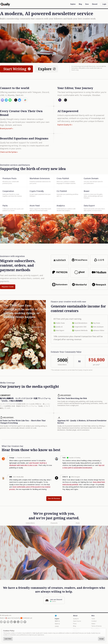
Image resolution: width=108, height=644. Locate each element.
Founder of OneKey (75, 458)
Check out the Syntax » (9, 152)
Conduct (94, 621)
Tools (93, 619)
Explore (47, 69)
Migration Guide (8, 287)
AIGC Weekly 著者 (18, 477)
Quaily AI (76, 619)
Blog (75, 626)
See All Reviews (54, 499)
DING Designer (75, 477)
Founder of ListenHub (24, 458)
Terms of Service (97, 626)
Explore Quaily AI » (65, 125)
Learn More (8, 639)
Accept (101, 639)
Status (93, 624)
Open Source (77, 621)
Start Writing (17, 69)
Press (75, 624)
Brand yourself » (7, 129)
